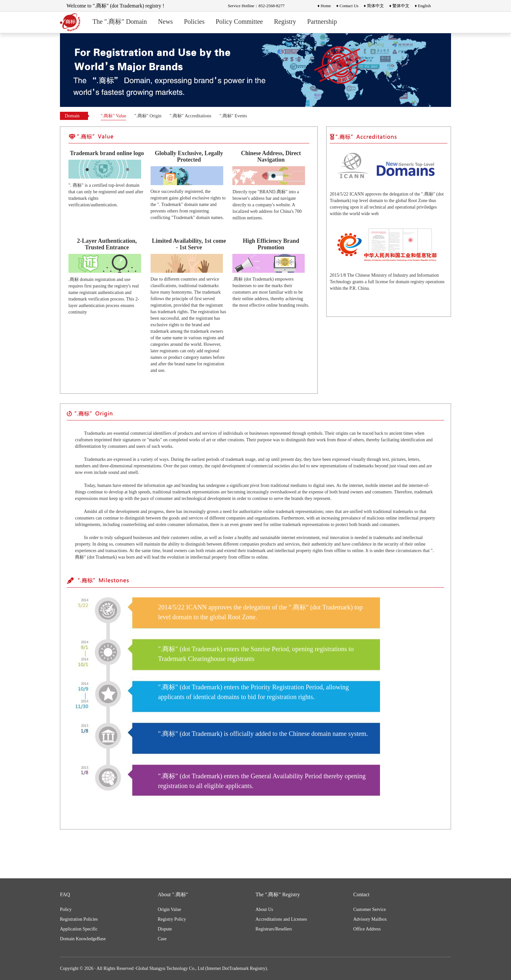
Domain (72, 116)
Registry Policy (172, 919)
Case (162, 939)
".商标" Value (113, 116)
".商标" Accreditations (190, 116)
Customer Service (370, 909)
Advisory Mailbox (370, 919)
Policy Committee (239, 22)
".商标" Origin (148, 116)
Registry (285, 22)
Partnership (322, 22)
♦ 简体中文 (374, 6)
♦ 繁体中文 (399, 6)
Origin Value (169, 909)
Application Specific (79, 929)
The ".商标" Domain (120, 22)
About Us (264, 909)
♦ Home (324, 6)
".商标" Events (233, 116)
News (166, 22)
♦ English (423, 6)
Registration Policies (79, 919)
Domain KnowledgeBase (83, 939)
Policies (194, 22)
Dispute (165, 929)
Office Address (367, 929)
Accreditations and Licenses (281, 919)
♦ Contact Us (347, 6)
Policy (66, 909)
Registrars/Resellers (274, 929)
